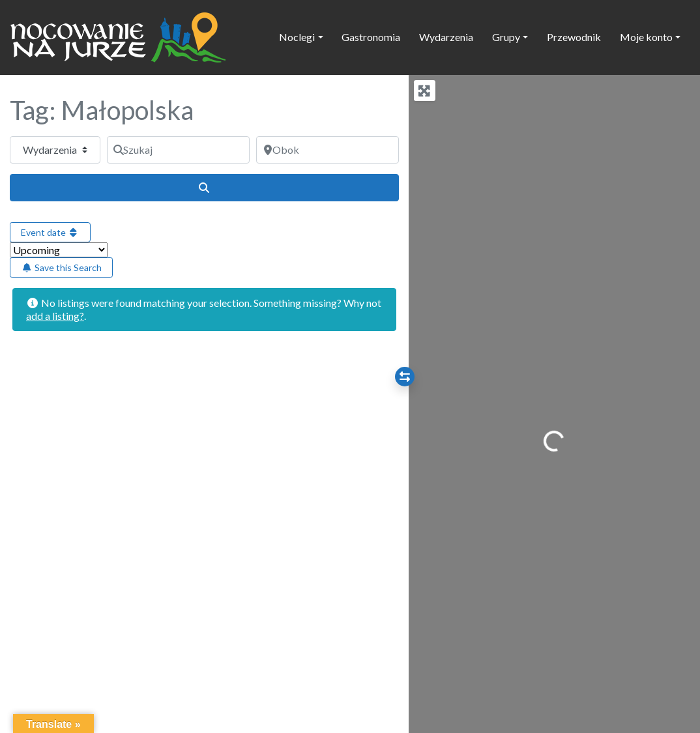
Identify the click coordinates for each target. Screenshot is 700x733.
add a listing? (55, 316)
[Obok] (328, 150)
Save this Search (61, 267)
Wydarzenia (446, 37)
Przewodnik (574, 37)
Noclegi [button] (297, 37)
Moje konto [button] (646, 37)
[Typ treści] (55, 150)
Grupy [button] (506, 37)
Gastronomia (371, 37)
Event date (50, 232)
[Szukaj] (178, 150)
